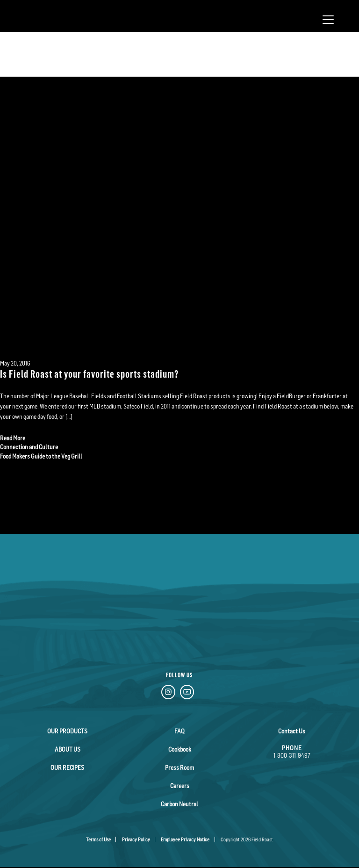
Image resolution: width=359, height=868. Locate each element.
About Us (68, 749)
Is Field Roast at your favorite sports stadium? (89, 373)
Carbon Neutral (179, 804)
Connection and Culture (29, 447)
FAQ (179, 731)
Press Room (179, 768)
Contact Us (292, 731)
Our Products (67, 731)
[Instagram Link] (168, 693)
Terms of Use (98, 839)
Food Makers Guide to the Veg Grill (41, 456)
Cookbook (180, 749)
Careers (180, 786)
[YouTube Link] (187, 693)
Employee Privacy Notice (185, 839)
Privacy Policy (136, 839)
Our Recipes (67, 768)
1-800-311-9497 (292, 755)
